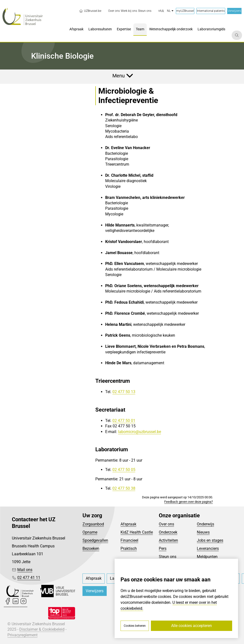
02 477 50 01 (124, 421)
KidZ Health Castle (137, 532)
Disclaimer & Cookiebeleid (42, 629)
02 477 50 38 (124, 488)
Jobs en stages (210, 540)
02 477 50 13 (124, 392)
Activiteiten (168, 540)
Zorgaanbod (93, 524)
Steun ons (168, 557)
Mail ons (25, 570)
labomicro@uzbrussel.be (140, 432)
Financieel (129, 540)
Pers (163, 548)
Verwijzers (234, 11)
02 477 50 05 (124, 470)
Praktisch (129, 548)
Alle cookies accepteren (192, 626)
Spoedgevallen (95, 540)
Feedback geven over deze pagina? (189, 502)
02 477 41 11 (29, 578)
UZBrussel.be (90, 11)
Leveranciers (208, 548)
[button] (161, 11)
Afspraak (128, 524)
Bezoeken (91, 548)
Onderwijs (205, 524)
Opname (90, 532)
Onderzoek (168, 532)
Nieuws (203, 532)
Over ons (166, 524)
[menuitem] (114, 11)
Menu (119, 76)
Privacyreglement (22, 635)
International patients (211, 11)
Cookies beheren (135, 626)
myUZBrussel (185, 11)
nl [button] (170, 11)
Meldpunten (207, 557)
